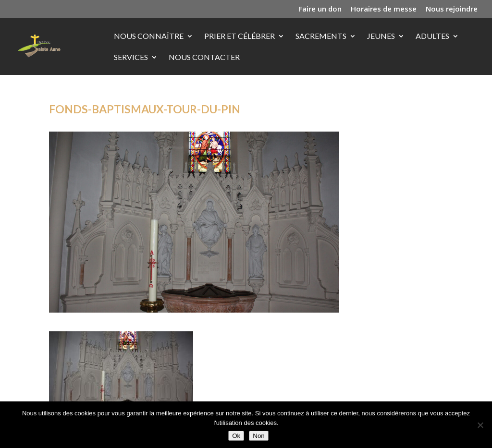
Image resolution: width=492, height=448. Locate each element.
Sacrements (321, 36)
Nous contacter (204, 58)
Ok (236, 436)
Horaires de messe (384, 9)
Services (131, 58)
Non (258, 436)
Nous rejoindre (452, 9)
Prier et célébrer (240, 36)
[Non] (480, 425)
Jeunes (381, 36)
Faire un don (320, 9)
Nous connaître (149, 36)
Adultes (432, 36)
